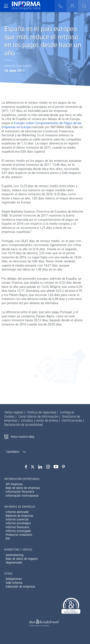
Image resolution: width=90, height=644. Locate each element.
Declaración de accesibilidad (24, 425)
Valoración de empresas (20, 587)
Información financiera (20, 492)
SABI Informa (14, 583)
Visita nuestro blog (22, 437)
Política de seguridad (42, 412)
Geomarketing (15, 555)
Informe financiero (17, 527)
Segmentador (14, 562)
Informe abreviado (17, 512)
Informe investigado (18, 531)
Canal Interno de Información (38, 416)
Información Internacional (22, 496)
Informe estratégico (18, 523)
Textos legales (14, 412)
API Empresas (14, 484)
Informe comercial (17, 519)
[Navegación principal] (6, 6)
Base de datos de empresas (23, 488)
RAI (8, 538)
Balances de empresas (19, 516)
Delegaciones (14, 579)
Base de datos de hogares (22, 559)
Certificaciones (72, 420)
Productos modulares (19, 535)
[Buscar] (84, 6)
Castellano (13, 452)
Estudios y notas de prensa (40, 420)
